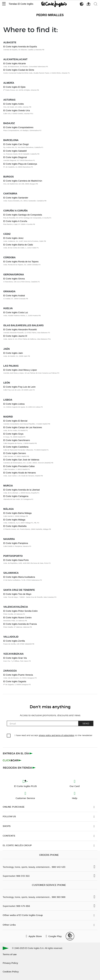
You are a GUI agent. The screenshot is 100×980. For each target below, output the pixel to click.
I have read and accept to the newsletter (53, 735)
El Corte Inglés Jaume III (15, 336)
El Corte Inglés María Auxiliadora (19, 577)
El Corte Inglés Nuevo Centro (17, 618)
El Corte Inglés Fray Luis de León (20, 387)
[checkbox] (9, 736)
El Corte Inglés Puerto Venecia (18, 675)
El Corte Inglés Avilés (14, 104)
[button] (4, 4)
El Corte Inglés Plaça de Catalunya (20, 164)
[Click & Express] (18, 753)
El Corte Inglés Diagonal (15, 157)
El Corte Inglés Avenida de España (20, 47)
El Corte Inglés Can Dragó (16, 144)
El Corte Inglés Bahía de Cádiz (18, 245)
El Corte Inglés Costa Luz (16, 312)
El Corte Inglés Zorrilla (14, 641)
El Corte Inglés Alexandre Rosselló (20, 330)
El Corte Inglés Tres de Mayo (17, 594)
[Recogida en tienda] (19, 768)
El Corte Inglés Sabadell (15, 151)
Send (86, 723)
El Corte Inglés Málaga (14, 520)
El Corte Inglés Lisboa (14, 404)
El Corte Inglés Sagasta (15, 681)
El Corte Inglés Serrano (15, 453)
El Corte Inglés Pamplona (16, 543)
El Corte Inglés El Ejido (15, 87)
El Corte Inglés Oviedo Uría (17, 110)
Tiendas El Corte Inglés (21, 4)
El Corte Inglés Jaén (13, 353)
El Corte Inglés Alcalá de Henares (20, 473)
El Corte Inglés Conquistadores (18, 127)
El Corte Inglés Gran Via (15, 658)
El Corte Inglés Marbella (15, 526)
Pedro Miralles (50, 15)
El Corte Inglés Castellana (16, 447)
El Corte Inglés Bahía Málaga (17, 513)
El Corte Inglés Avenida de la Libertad (22, 490)
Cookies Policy (11, 971)
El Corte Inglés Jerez (13, 238)
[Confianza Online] (70, 936)
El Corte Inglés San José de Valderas (21, 460)
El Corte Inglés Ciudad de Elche (19, 70)
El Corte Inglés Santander (16, 198)
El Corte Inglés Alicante (15, 63)
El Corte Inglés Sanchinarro (17, 440)
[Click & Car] (12, 760)
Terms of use (10, 954)
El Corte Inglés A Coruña (15, 221)
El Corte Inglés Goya (13, 434)
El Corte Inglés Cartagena (16, 496)
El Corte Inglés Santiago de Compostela (23, 215)
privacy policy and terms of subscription (56, 735)
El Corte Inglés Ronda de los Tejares (21, 262)
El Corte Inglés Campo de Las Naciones (23, 427)
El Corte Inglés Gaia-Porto (16, 560)
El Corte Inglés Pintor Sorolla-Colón (21, 611)
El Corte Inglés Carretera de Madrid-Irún (23, 181)
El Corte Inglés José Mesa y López (20, 370)
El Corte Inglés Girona (14, 279)
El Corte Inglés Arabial (14, 296)
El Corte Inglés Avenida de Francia (20, 624)
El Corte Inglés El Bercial (15, 421)
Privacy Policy (10, 963)
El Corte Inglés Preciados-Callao (19, 466)
